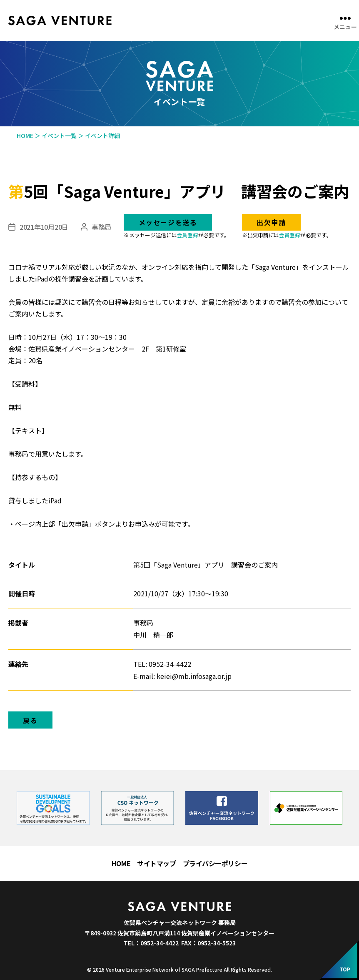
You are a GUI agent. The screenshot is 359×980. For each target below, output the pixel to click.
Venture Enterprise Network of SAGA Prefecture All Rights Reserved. (189, 969)
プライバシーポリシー (215, 863)
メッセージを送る (168, 222)
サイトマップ (156, 863)
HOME (121, 863)
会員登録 (188, 235)
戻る (30, 720)
